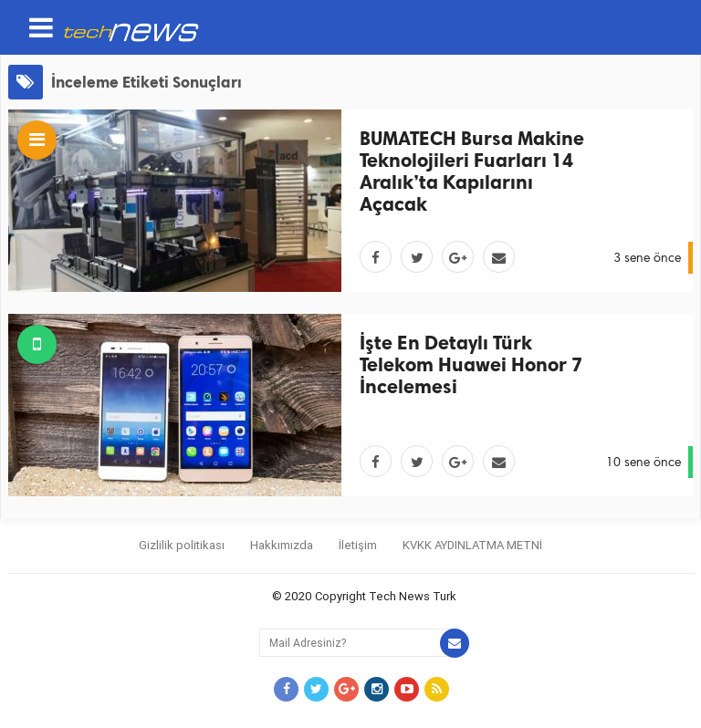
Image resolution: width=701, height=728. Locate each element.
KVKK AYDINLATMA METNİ (472, 545)
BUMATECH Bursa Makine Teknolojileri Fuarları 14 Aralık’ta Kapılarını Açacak (472, 171)
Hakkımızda (282, 545)
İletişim (358, 545)
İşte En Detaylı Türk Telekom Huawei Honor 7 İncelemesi (471, 364)
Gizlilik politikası (182, 545)
